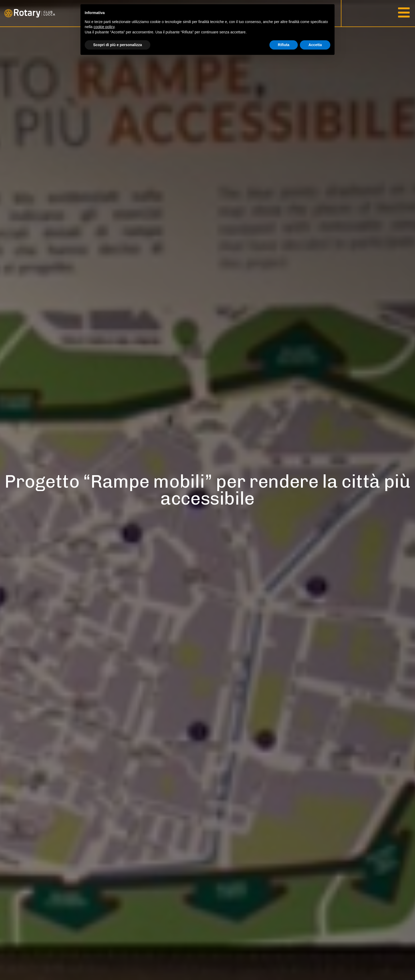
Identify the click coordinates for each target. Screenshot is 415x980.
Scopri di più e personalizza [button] (118, 45)
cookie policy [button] (104, 27)
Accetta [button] (315, 45)
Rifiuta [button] (284, 45)
